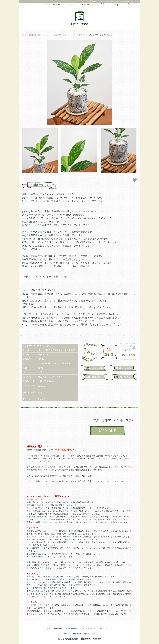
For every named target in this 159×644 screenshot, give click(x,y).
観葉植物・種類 (60, 35)
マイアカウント (106, 628)
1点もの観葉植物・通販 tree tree (35, 35)
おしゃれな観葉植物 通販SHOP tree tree (79, 639)
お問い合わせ (92, 628)
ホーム (50, 628)
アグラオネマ (77, 35)
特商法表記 (59, 628)
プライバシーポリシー (75, 628)
